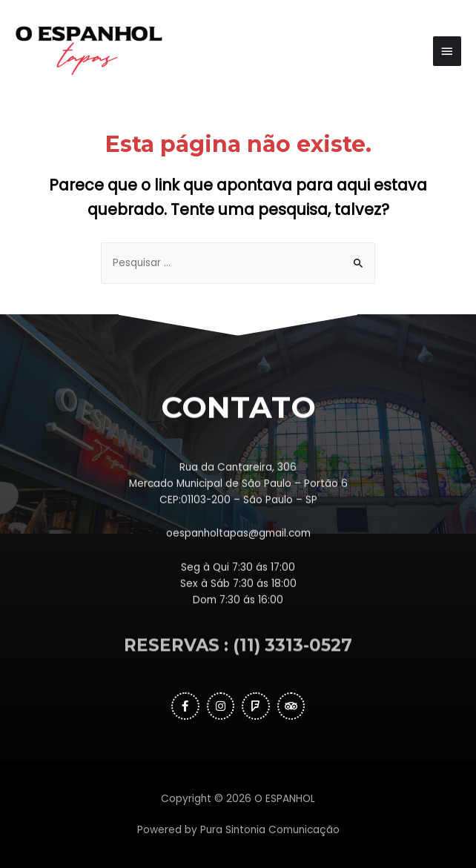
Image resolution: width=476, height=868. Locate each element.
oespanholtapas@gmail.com (238, 576)
